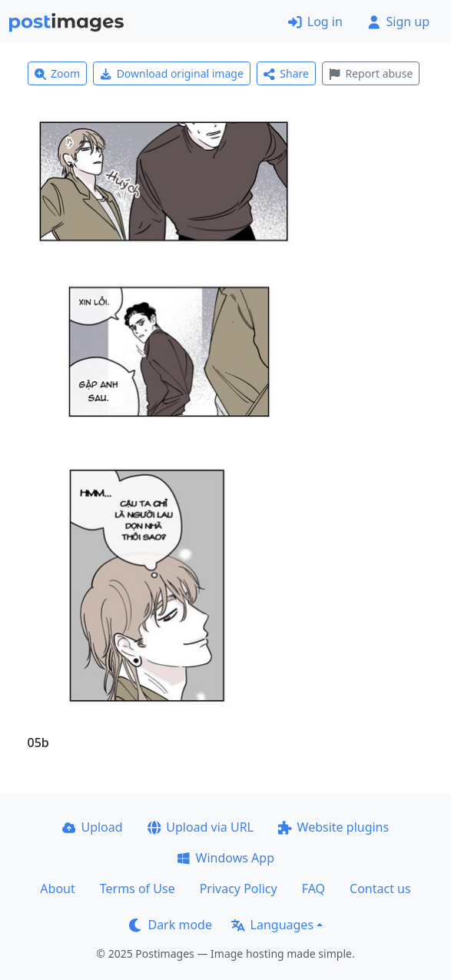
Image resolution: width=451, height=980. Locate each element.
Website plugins (333, 827)
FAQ (313, 889)
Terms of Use (138, 889)
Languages (272, 925)
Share (286, 73)
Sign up (398, 22)
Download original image (172, 73)
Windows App (225, 858)
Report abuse (371, 73)
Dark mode (171, 925)
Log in (315, 22)
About (57, 889)
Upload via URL (201, 827)
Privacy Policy (239, 889)
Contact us (380, 889)
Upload (93, 827)
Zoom (58, 73)
